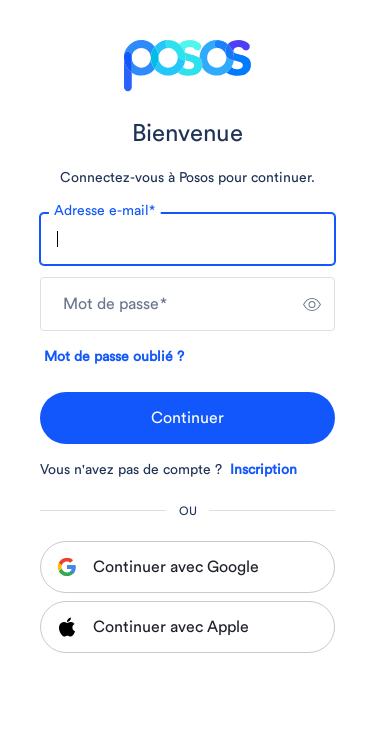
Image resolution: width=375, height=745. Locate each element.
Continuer (187, 418)
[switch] (312, 304)
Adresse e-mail (104, 211)
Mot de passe (115, 304)
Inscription (263, 470)
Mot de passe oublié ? (114, 357)
